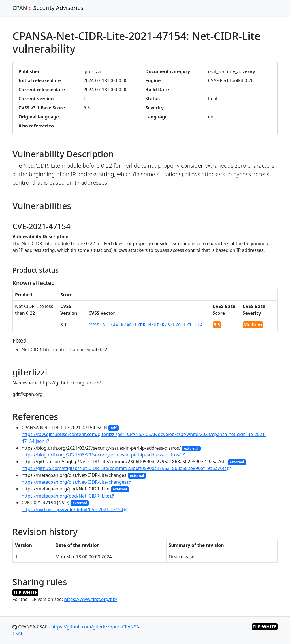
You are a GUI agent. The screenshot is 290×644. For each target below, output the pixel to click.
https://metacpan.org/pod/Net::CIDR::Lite (65, 496)
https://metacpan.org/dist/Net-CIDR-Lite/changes (74, 482)
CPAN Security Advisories (48, 8)
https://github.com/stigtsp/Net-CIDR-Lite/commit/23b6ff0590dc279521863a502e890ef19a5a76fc (124, 468)
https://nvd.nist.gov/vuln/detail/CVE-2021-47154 (72, 509)
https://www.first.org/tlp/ (91, 599)
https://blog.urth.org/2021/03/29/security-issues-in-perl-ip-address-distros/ (101, 455)
